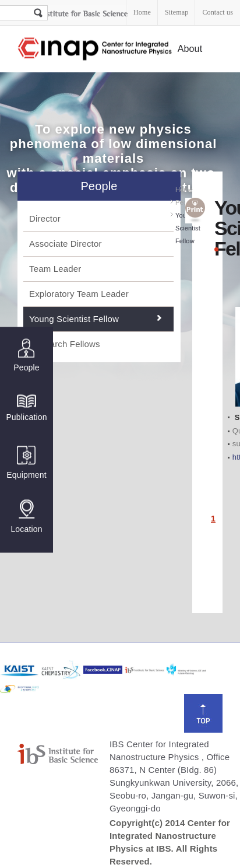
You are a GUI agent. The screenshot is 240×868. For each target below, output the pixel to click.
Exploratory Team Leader (79, 294)
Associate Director (66, 244)
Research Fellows (65, 344)
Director (45, 218)
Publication (26, 407)
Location (26, 517)
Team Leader (55, 269)
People (27, 356)
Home (142, 12)
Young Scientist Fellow (74, 319)
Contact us (218, 12)
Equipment (26, 463)
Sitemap (177, 12)
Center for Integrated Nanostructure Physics (96, 49)
